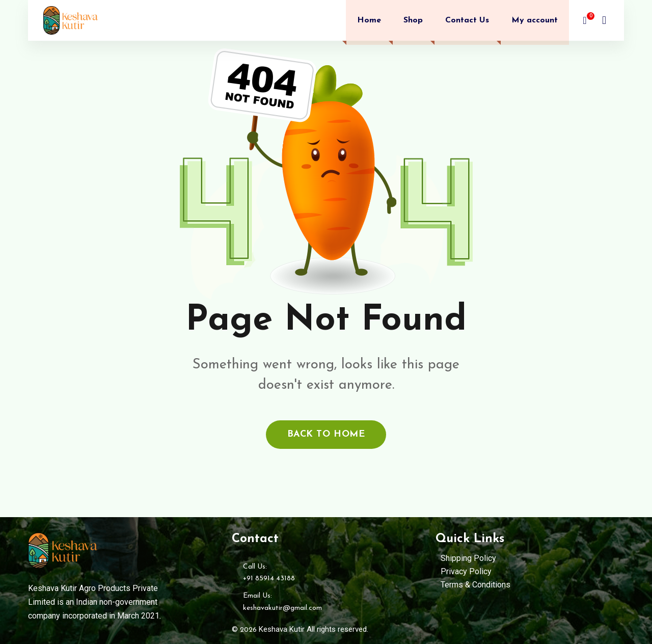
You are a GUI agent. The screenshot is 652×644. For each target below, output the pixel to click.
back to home (326, 434)
